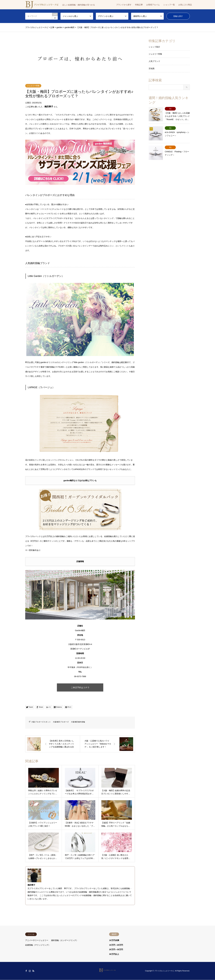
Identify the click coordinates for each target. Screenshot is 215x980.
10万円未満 (114, 940)
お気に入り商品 (185, 5)
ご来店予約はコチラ (80, 687)
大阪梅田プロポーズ (61, 722)
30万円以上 (114, 954)
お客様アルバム (153, 5)
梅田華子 (49, 107)
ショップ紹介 (154, 47)
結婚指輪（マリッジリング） (38, 945)
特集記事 (139, 5)
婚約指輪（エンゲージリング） (65, 940)
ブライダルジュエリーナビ (164, 971)
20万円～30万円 (116, 950)
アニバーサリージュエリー (37, 940)
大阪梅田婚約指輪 (78, 722)
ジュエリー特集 (33, 86)
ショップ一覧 (169, 5)
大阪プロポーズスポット (41, 722)
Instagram (30, 971)
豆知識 (152, 68)
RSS (33, 971)
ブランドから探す (124, 5)
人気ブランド (154, 61)
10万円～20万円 (116, 945)
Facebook (26, 971)
